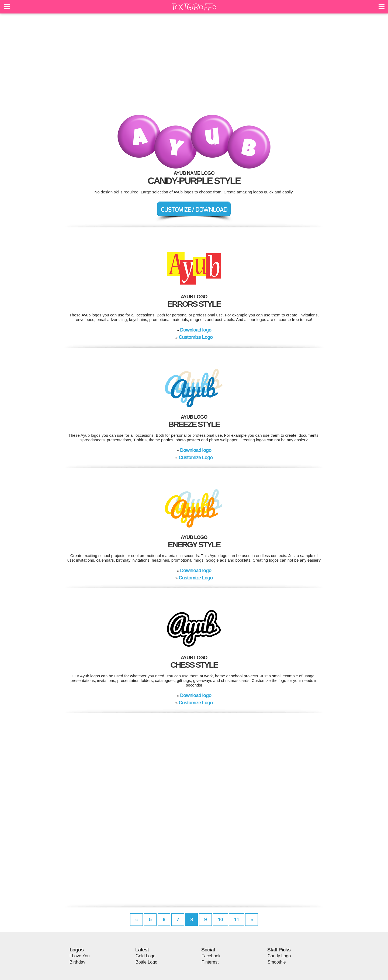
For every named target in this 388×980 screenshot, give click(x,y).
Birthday (77, 962)
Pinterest (210, 962)
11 (237, 920)
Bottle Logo (146, 962)
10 (220, 920)
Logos (77, 950)
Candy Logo (279, 956)
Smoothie (277, 962)
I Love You (80, 956)
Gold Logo (145, 956)
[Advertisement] (194, 67)
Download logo (196, 330)
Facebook (211, 956)
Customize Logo (196, 337)
